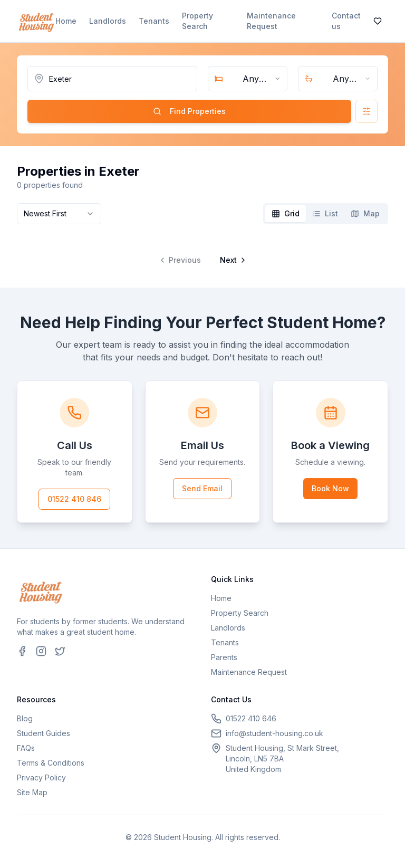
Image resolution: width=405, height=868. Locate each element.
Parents (224, 657)
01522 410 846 (74, 499)
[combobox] (248, 79)
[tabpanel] (202, 252)
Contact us (346, 21)
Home (66, 21)
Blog (25, 718)
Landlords (108, 21)
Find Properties (189, 111)
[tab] (286, 214)
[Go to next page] (232, 260)
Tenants (154, 21)
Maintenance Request (271, 21)
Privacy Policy (41, 778)
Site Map (32, 792)
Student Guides (44, 733)
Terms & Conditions (51, 763)
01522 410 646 (251, 718)
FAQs (26, 748)
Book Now (330, 488)
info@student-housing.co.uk (274, 733)
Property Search (197, 21)
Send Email (202, 488)
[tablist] (326, 214)
